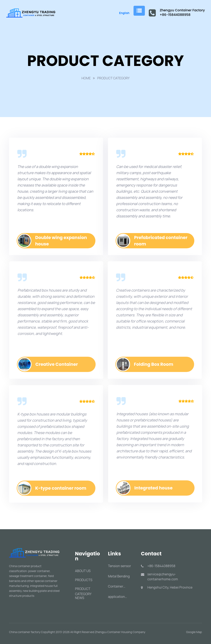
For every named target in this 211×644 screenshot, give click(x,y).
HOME (86, 78)
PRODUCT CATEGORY (113, 78)
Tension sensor (120, 566)
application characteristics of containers (121, 597)
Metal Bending (119, 576)
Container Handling (116, 586)
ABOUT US (83, 571)
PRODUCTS (84, 580)
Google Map (194, 632)
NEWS (80, 598)
